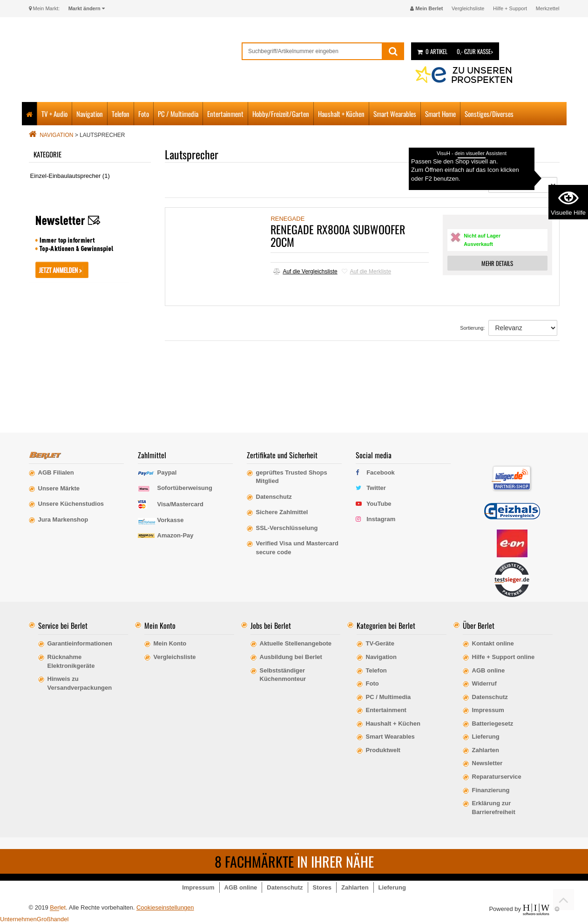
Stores (322, 887)
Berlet (58, 907)
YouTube (379, 504)
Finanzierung (491, 790)
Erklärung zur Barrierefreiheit (494, 808)
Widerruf (484, 683)
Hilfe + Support (510, 8)
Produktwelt (383, 750)
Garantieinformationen (80, 643)
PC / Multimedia (178, 114)
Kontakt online (493, 643)
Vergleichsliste (468, 8)
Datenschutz (490, 697)
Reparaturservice (497, 777)
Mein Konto (170, 643)
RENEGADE (287, 219)
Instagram (381, 519)
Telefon (121, 114)
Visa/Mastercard (181, 504)
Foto (144, 114)
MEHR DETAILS (497, 263)
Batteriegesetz (493, 724)
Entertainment (225, 114)
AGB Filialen (56, 472)
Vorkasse (171, 520)
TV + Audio (54, 114)
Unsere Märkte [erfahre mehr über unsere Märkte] (59, 488)
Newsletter (487, 763)
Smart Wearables (395, 114)
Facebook (381, 472)
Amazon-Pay (176, 535)
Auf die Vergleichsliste (305, 272)
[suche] (312, 51)
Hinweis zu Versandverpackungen (80, 683)
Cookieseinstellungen (165, 907)
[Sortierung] (523, 185)
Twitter (376, 488)
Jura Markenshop (63, 520)
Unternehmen (18, 919)
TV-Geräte (380, 643)
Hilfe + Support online (504, 657)
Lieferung (486, 737)
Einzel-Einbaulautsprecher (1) (70, 176)
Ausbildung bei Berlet (291, 657)
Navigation (90, 114)
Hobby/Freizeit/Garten (281, 114)
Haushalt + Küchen (341, 114)
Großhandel (53, 919)
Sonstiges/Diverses (489, 114)
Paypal (167, 472)
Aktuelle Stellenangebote (296, 643)
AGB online (489, 670)
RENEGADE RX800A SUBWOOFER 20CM (338, 235)
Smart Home (440, 114)
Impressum (488, 710)
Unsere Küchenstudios (71, 504)
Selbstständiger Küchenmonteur (283, 675)
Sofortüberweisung (185, 488)
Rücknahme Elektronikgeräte (71, 661)
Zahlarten (486, 750)
